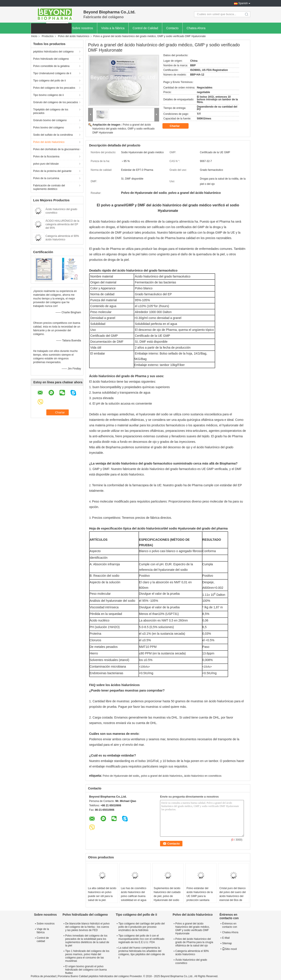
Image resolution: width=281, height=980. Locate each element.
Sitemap (227, 943)
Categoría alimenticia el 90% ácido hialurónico (192, 953)
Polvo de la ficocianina (46, 157)
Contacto (172, 28)
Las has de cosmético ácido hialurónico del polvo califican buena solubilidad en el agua (133, 894)
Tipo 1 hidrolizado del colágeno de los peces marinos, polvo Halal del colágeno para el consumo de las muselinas (87, 956)
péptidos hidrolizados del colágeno (53, 52)
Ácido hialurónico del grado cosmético (191, 961)
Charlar (178, 126)
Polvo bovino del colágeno (49, 128)
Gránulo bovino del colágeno (50, 120)
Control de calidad (43, 939)
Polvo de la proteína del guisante (52, 171)
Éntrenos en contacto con (230, 925)
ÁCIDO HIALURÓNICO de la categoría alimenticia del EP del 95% (62, 224)
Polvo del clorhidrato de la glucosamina (56, 149)
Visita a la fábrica (113, 28)
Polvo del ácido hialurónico (74, 36)
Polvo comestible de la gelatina (51, 66)
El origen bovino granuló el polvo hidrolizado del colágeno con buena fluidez (86, 970)
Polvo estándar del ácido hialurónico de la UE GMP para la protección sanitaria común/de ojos (200, 896)
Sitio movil (230, 949)
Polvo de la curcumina (46, 178)
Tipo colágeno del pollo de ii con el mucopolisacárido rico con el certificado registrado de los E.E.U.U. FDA (141, 939)
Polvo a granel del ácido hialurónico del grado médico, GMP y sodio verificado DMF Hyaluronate (123, 129)
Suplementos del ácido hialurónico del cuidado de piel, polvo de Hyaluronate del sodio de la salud (167, 896)
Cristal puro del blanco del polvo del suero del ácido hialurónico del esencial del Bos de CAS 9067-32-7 (232, 896)
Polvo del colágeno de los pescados (54, 88)
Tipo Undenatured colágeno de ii (52, 73)
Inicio (34, 36)
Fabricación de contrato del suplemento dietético (49, 187)
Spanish (243, 3)
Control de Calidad (145, 28)
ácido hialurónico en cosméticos (203, 776)
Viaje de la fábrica (43, 931)
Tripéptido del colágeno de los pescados (51, 111)
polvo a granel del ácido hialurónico (162, 776)
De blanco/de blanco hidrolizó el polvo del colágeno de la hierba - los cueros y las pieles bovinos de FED (87, 927)
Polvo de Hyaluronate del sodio (121, 776)
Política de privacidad (43, 976)
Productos (48, 36)
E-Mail (226, 938)
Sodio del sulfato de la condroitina (53, 135)
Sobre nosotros (83, 28)
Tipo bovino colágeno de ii (48, 95)
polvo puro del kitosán (46, 164)
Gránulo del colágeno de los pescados (56, 102)
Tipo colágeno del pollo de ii (49, 81)
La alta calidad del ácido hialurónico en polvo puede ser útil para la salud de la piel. (102, 894)
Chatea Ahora (196, 28)
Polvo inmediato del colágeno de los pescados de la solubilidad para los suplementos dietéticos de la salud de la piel (87, 941)
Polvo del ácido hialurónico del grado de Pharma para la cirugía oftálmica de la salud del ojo (194, 942)
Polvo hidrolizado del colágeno (51, 59)
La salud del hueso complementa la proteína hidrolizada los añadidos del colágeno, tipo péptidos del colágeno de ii (142, 953)
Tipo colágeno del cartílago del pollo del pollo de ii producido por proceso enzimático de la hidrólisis (141, 927)
